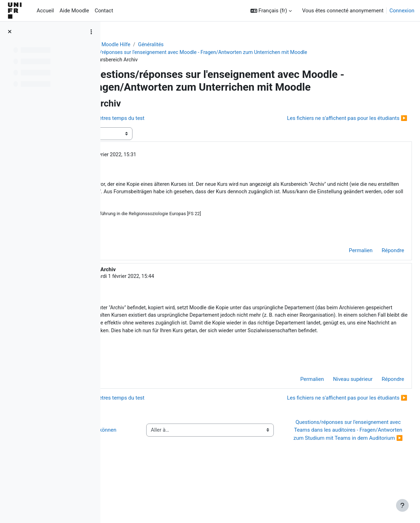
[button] (271, 11)
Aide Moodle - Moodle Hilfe (146, 45)
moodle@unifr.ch (342, 351)
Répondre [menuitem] (376, 261)
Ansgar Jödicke (163, 156)
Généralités (199, 45)
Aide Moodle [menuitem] (74, 11)
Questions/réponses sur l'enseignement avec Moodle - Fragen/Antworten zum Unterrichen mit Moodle (241, 53)
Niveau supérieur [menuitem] (336, 409)
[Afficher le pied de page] (402, 505)
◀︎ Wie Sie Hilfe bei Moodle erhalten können (158, 468)
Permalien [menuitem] (344, 261)
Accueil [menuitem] (45, 11)
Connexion (402, 11)
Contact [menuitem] (104, 11)
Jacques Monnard (174, 287)
